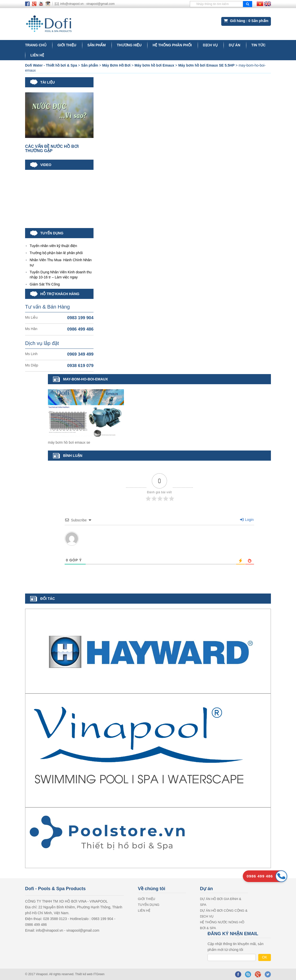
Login (247, 520)
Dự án (235, 45)
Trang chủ (36, 45)
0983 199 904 (80, 318)
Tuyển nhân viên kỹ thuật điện (53, 246)
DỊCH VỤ (210, 45)
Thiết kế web (84, 974)
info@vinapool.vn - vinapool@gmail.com (87, 4)
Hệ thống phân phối (172, 45)
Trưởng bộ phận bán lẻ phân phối (56, 253)
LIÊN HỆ (37, 55)
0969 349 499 (80, 354)
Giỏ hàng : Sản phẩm (246, 21)
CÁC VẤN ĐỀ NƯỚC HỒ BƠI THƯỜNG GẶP (52, 149)
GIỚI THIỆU (67, 45)
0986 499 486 (80, 329)
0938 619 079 (80, 366)
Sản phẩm (97, 45)
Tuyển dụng (149, 905)
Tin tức (258, 45)
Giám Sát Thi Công (45, 284)
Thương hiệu (129, 45)
